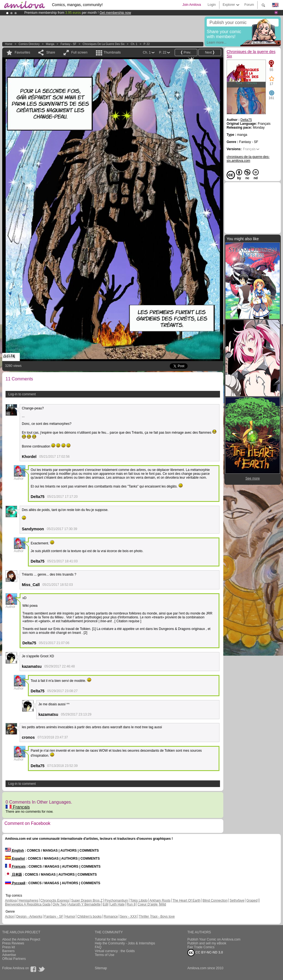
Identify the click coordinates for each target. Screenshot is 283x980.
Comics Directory (29, 44)
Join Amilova (192, 5)
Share (51, 52)
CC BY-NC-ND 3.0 (205, 953)
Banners (8, 951)
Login (212, 5)
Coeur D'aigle (148, 904)
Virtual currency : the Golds (115, 951)
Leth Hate (117, 904)
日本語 (13, 875)
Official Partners (14, 959)
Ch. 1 (134, 44)
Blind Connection (215, 900)
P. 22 (146, 44)
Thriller (144, 917)
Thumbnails (112, 52)
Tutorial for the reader (111, 939)
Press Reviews (13, 943)
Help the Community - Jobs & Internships (125, 943)
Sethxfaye (237, 900)
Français (18, 807)
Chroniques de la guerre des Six (104, 44)
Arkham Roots (160, 900)
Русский (15, 883)
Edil (106, 904)
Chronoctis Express (55, 900)
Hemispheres (29, 900)
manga (50, 44)
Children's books (89, 917)
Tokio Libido (139, 900)
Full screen (79, 52)
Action (10, 917)
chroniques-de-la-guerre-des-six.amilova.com (248, 159)
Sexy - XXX (128, 917)
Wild (163, 904)
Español (15, 859)
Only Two (59, 904)
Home (9, 44)
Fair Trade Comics (201, 947)
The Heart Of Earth (186, 900)
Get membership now (115, 13)
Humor (70, 917)
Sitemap (101, 968)
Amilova (11, 900)
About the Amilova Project (21, 939)
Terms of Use (105, 955)
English (15, 851)
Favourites (22, 52)
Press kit (9, 947)
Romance (111, 917)
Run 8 (131, 904)
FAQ (98, 947)
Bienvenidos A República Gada (28, 904)
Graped (252, 900)
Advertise (9, 955)
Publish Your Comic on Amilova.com (214, 939)
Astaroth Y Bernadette (85, 904)
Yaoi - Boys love (163, 917)
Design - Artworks (29, 917)
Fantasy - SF (68, 44)
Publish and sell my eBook (207, 943)
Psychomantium (116, 900)
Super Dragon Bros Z (87, 900)
